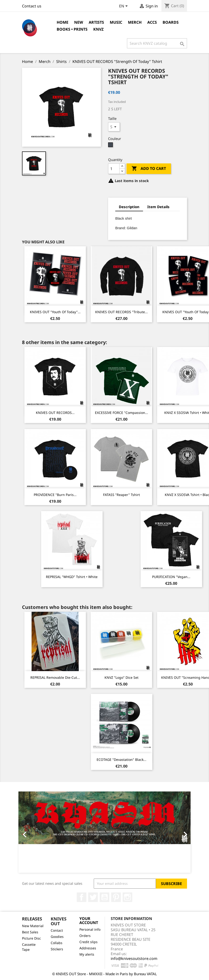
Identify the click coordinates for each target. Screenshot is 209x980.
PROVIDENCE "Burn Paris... (55, 495)
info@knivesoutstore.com (134, 958)
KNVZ (98, 29)
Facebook (82, 897)
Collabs (57, 943)
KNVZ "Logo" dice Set (121, 677)
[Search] (157, 43)
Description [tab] (129, 207)
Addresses (88, 948)
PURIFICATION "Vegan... (171, 577)
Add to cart (149, 169)
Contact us (32, 6)
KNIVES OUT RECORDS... (55, 413)
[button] (31, 832)
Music (116, 22)
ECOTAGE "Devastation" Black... (121, 760)
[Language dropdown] (124, 6)
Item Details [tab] (158, 207)
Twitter (93, 897)
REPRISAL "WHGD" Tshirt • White (72, 577)
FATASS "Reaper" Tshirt (121, 495)
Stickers (57, 949)
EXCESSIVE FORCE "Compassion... (121, 413)
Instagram (127, 897)
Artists (96, 22)
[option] (104, 832)
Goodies (57, 937)
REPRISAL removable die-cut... (55, 677)
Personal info (90, 929)
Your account (89, 921)
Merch (135, 22)
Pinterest (116, 897)
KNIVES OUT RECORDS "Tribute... (121, 312)
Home (63, 22)
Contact (57, 930)
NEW (79, 22)
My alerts (87, 954)
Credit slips (88, 942)
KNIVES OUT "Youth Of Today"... (55, 312)
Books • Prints (72, 29)
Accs (152, 22)
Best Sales (30, 932)
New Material (33, 926)
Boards (171, 22)
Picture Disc (31, 938)
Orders (85, 936)
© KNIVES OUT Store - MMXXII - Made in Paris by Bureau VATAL (104, 974)
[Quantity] (114, 169)
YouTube (104, 897)
